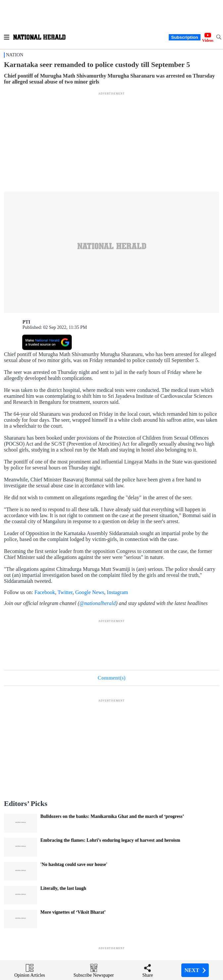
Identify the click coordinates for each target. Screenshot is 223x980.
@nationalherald (98, 603)
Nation (15, 55)
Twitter (65, 592)
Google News (90, 592)
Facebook (45, 592)
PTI (26, 322)
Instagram (117, 592)
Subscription (184, 37)
